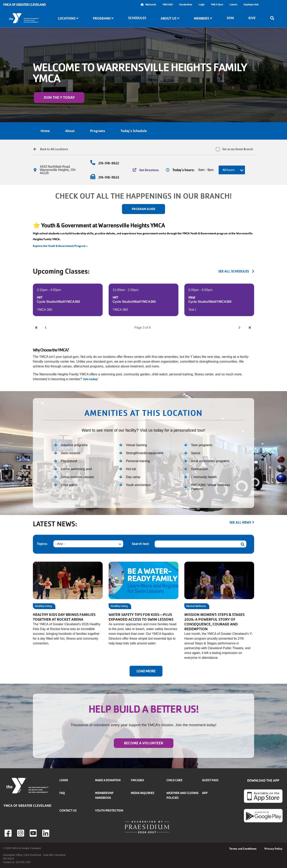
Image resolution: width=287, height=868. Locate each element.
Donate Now (186, 4)
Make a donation (108, 780)
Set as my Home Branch (238, 149)
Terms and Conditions (243, 849)
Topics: (42, 544)
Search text (140, 544)
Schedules (137, 18)
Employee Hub (251, 4)
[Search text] (201, 544)
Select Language (273, 4)
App (205, 793)
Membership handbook (104, 795)
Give (252, 18)
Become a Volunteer (144, 743)
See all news (240, 522)
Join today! (91, 379)
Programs (98, 131)
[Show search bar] (273, 18)
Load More (146, 671)
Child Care (174, 780)
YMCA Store (217, 4)
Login (202, 4)
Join (230, 18)
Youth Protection (109, 810)
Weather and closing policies (182, 795)
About (70, 131)
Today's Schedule (134, 131)
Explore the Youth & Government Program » (60, 246)
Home (45, 131)
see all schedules (234, 271)
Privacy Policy (273, 849)
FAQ (62, 793)
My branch (151, 4)
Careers (233, 4)
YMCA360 (168, 4)
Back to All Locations (54, 149)
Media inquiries (143, 793)
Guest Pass (210, 780)
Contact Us (68, 810)
